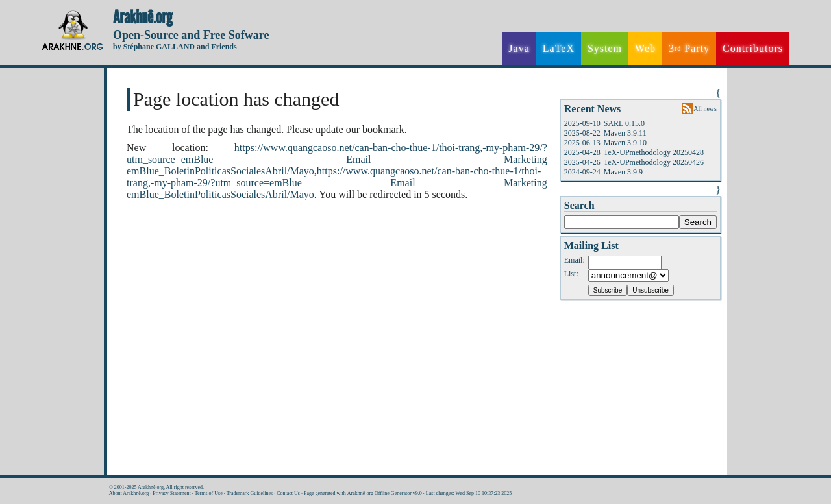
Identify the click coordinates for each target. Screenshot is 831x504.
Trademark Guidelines (250, 493)
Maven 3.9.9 (623, 172)
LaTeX (559, 48)
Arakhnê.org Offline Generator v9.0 (385, 493)
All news (705, 109)
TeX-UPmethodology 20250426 (654, 162)
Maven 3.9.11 (625, 133)
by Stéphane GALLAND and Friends (175, 47)
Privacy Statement (171, 493)
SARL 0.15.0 (624, 123)
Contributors (753, 48)
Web (645, 48)
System (605, 48)
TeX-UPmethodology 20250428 (654, 152)
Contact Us (288, 493)
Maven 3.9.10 (625, 143)
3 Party (689, 49)
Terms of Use (209, 493)
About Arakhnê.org (129, 493)
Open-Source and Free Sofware (191, 35)
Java (519, 48)
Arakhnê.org (143, 18)
